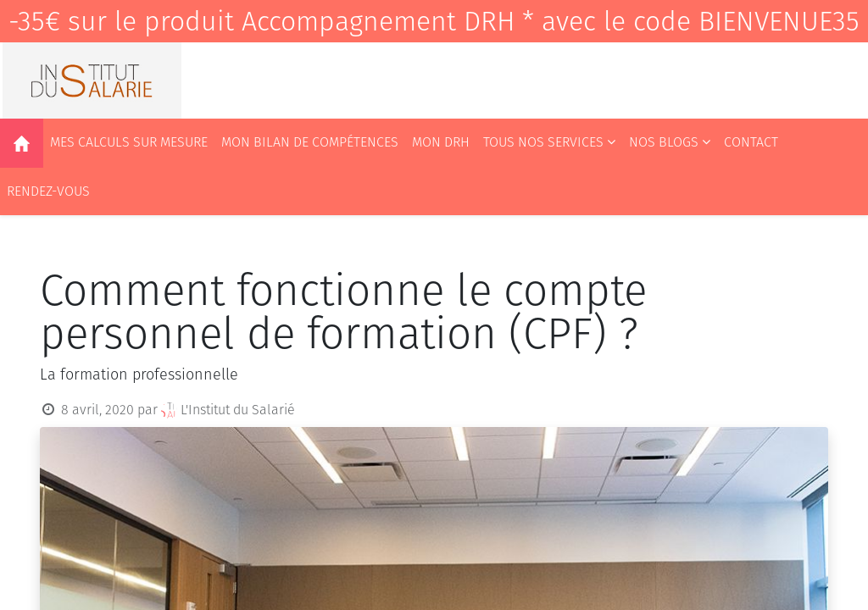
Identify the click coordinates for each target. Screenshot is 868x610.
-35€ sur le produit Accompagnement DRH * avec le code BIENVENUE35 (434, 21)
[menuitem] (22, 143)
